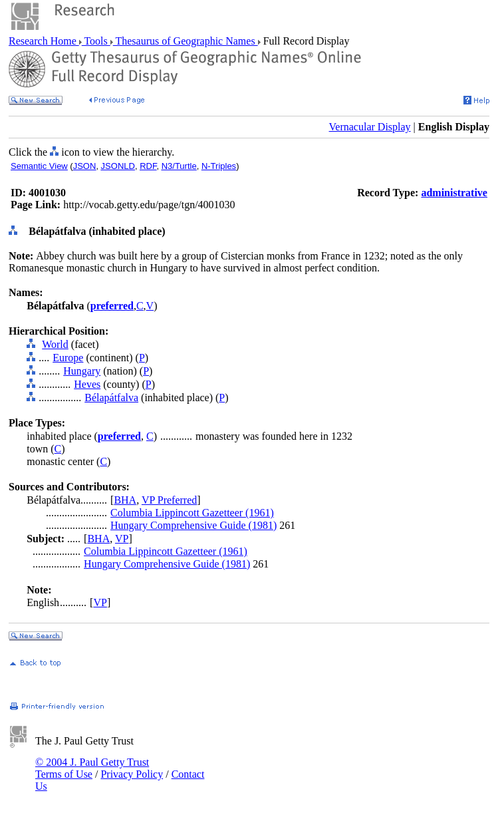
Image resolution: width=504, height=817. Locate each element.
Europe (68, 358)
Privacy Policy (132, 774)
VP (122, 539)
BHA (125, 500)
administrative (454, 193)
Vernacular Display (370, 127)
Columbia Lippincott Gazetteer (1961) (192, 513)
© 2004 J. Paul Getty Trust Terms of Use (92, 768)
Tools (96, 41)
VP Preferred (169, 500)
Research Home (44, 41)
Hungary (82, 371)
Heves (87, 384)
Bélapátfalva (111, 398)
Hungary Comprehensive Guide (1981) (193, 525)
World (55, 344)
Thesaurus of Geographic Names (186, 41)
